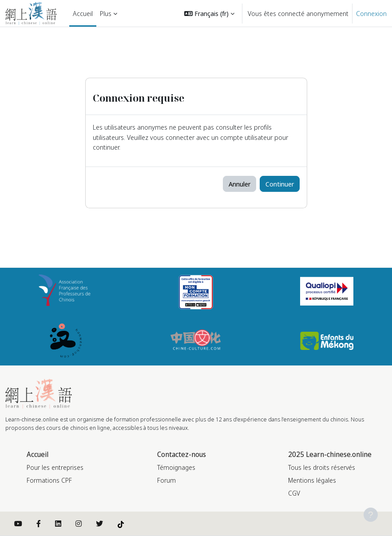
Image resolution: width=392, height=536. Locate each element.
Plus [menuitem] (106, 13)
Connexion (371, 13)
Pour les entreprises (55, 467)
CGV (294, 493)
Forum (166, 480)
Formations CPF (49, 480)
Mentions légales (312, 480)
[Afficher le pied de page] (371, 515)
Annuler (240, 184)
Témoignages (176, 467)
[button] (209, 13)
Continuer (280, 184)
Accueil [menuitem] (83, 13)
